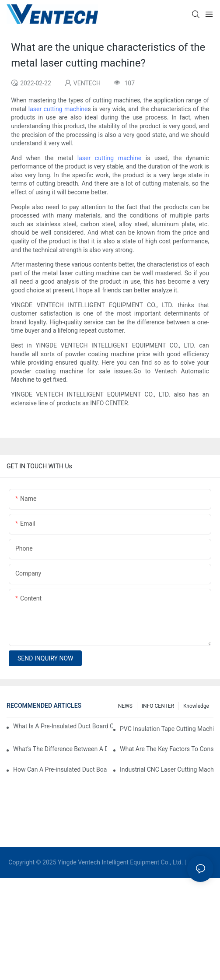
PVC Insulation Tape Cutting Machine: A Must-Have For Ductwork (167, 729)
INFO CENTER (158, 706)
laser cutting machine (58, 109)
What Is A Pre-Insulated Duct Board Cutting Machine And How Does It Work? (63, 726)
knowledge (196, 706)
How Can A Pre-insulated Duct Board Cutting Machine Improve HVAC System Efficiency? (60, 769)
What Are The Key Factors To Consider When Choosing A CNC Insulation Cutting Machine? (167, 749)
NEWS (125, 706)
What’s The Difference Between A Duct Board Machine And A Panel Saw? (60, 749)
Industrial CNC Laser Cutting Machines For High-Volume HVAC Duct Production (167, 769)
